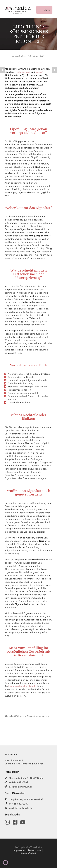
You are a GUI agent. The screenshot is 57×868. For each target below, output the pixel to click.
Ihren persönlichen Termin (22, 686)
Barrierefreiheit (28, 854)
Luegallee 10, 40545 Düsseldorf (26, 800)
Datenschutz (35, 850)
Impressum (19, 850)
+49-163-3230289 (18, 782)
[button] (5, 863)
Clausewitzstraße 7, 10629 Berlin (26, 778)
